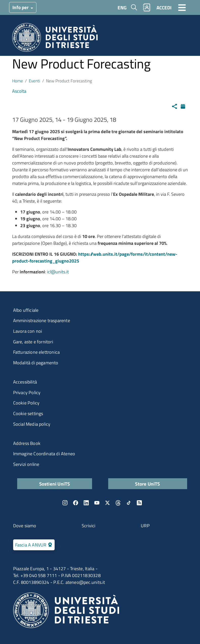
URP (145, 526)
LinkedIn (86, 503)
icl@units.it (58, 272)
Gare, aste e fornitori (33, 342)
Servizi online (26, 464)
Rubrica (146, 7)
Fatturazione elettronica (37, 352)
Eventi (35, 81)
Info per (21, 7)
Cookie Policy (26, 403)
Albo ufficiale (26, 310)
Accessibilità (25, 382)
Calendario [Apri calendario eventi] (184, 106)
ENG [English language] (122, 7)
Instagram (65, 503)
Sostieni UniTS (55, 484)
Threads (118, 503)
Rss (139, 503)
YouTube (97, 503)
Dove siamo (25, 526)
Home (18, 81)
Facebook (76, 503)
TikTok (129, 503)
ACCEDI (164, 7)
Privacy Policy (27, 392)
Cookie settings (28, 413)
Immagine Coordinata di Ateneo (44, 454)
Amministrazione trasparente (42, 320)
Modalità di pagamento (36, 363)
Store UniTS (147, 484)
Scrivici (89, 526)
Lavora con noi (28, 331)
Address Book (27, 443)
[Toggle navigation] (182, 7)
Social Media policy (32, 424)
